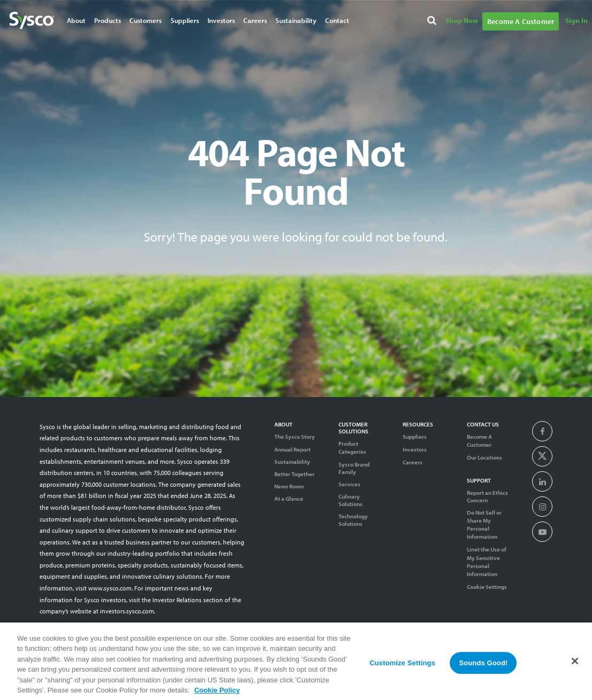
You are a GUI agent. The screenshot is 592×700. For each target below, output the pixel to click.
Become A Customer (479, 441)
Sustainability (292, 462)
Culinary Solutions (351, 500)
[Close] (575, 665)
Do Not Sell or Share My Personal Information (484, 524)
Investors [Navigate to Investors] (221, 20)
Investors (415, 449)
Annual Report (293, 449)
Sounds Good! (483, 667)
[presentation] (543, 432)
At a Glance (289, 499)
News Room (289, 486)
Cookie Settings (487, 587)
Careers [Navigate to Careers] (255, 20)
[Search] (433, 21)
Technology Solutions (353, 520)
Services (349, 484)
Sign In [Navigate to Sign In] (576, 20)
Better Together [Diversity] (294, 474)
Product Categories (352, 448)
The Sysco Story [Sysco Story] (295, 437)
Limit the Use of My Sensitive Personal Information (487, 561)
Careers (413, 462)
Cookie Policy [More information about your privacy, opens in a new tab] (217, 695)
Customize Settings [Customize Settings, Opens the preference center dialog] (402, 667)
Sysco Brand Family (354, 468)
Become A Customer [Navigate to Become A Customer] (521, 21)
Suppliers (415, 437)
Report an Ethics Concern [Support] (487, 496)
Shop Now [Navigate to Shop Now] (462, 20)
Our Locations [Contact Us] (485, 457)
